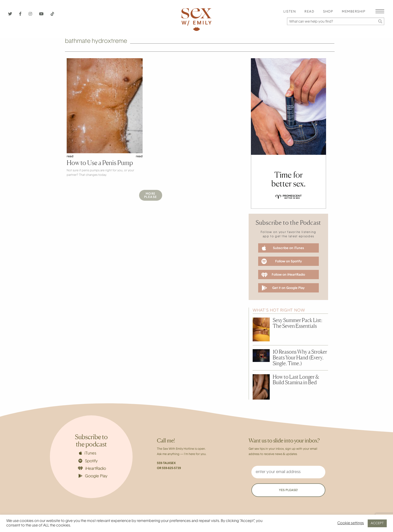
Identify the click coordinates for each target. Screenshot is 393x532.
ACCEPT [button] (377, 523)
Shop (328, 12)
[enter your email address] (288, 472)
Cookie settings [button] (351, 523)
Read (309, 12)
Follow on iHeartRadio (283, 275)
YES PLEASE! (288, 490)
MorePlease (151, 196)
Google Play (93, 476)
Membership (354, 12)
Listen (290, 12)
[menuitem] (290, 12)
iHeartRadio (92, 469)
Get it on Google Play (283, 288)
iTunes (88, 453)
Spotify (88, 461)
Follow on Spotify (282, 261)
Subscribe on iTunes (283, 248)
